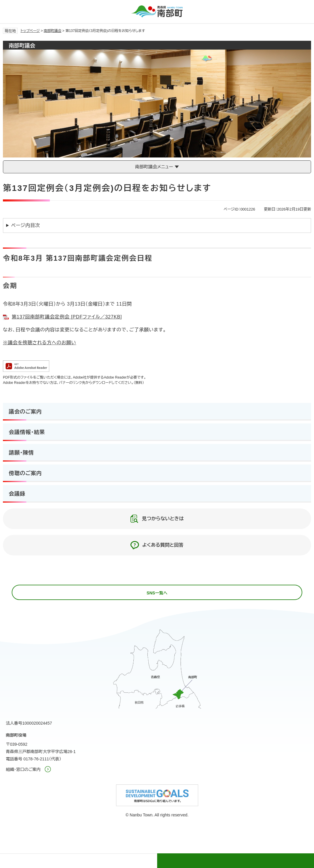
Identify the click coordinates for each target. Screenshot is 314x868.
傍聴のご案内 (25, 473)
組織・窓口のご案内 (23, 769)
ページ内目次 (26, 225)
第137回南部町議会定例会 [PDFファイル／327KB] (67, 317)
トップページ (30, 31)
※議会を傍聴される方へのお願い (40, 343)
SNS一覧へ (157, 593)
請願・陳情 (21, 453)
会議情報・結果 (27, 432)
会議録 (17, 494)
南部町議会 (52, 31)
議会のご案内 (25, 412)
